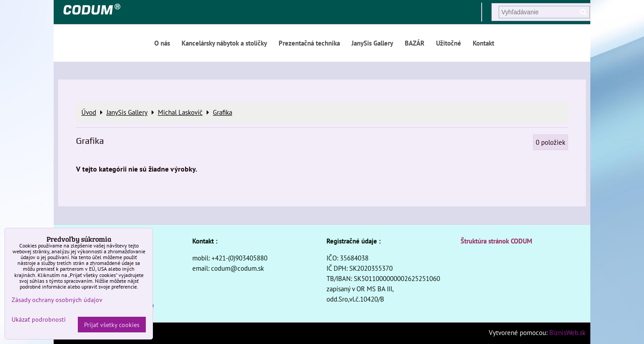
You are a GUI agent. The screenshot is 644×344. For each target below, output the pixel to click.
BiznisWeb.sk (567, 332)
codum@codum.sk (237, 268)
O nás (162, 43)
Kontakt (483, 43)
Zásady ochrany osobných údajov (57, 300)
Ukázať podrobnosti (39, 319)
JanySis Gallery (372, 43)
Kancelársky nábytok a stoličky (224, 43)
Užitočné (449, 43)
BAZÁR (415, 43)
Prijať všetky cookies (112, 325)
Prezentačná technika (309, 43)
